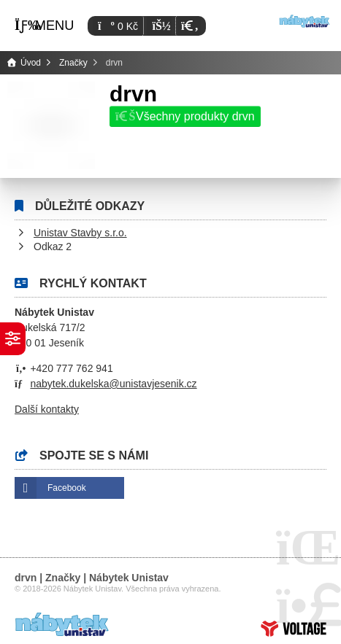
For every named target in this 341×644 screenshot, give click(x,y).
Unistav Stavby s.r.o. (80, 233)
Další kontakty (47, 409)
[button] (188, 26)
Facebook (67, 488)
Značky (73, 63)
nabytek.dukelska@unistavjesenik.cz (113, 384)
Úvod (304, 21)
